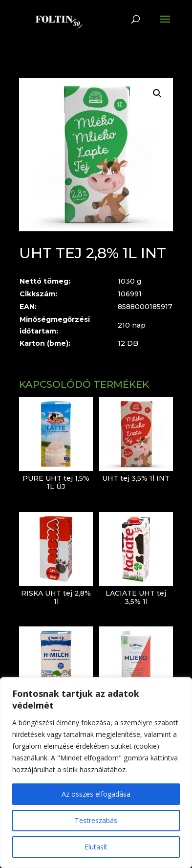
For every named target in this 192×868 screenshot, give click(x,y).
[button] (157, 93)
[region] (96, 773)
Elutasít (96, 847)
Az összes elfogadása (96, 794)
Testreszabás (96, 820)
